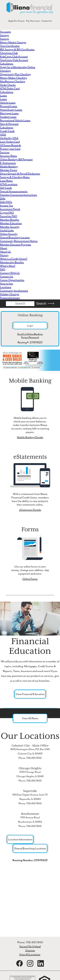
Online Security (9, 234)
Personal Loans (9, 106)
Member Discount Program (16, 244)
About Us (5, 252)
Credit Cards (7, 131)
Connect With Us (10, 273)
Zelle (3, 198)
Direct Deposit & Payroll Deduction (20, 174)
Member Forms (9, 170)
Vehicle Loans (8, 103)
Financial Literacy (10, 298)
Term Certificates (10, 46)
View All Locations (30, 954)
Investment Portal (10, 209)
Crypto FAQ (7, 213)
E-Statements (8, 163)
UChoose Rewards (10, 145)
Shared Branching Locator (15, 237)
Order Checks (8, 85)
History (4, 255)
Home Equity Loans (11, 110)
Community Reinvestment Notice (19, 241)
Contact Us (47, 21)
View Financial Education (30, 694)
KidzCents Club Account (14, 56)
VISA (3, 134)
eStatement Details (30, 510)
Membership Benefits (12, 262)
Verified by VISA (9, 138)
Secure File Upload (30, 946)
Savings (4, 35)
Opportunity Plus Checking (15, 74)
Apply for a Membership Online (18, 67)
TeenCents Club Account (14, 60)
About (4, 248)
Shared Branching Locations (30, 848)
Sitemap (30, 950)
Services (5, 152)
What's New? (8, 266)
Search (41, 303)
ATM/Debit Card (10, 88)
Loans (3, 95)
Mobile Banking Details (30, 437)
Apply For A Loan (16, 21)
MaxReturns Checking (13, 81)
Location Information (20, 839)
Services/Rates (8, 156)
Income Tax (6, 205)
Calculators (7, 64)
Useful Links (7, 230)
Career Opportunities (12, 280)
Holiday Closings (10, 294)
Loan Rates (6, 181)
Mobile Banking (9, 166)
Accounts (5, 32)
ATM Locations (9, 184)
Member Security (10, 227)
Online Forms (30, 579)
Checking (5, 71)
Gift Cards (6, 188)
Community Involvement (14, 291)
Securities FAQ (8, 216)
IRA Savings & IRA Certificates (17, 49)
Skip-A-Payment (9, 124)
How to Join (6, 284)
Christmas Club (9, 53)
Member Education (11, 223)
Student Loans (8, 117)
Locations (6, 287)
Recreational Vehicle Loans (15, 120)
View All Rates (30, 718)
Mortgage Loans (9, 113)
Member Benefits (10, 220)
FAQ (3, 269)
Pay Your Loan (33, 21)
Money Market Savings (13, 42)
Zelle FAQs (6, 202)
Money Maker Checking (13, 78)
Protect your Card (10, 149)
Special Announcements (14, 191)
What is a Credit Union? (14, 259)
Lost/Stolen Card (10, 142)
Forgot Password (30, 337)
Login (30, 326)
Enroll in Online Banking (30, 334)
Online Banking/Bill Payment (16, 159)
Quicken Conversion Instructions (18, 195)
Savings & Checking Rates (15, 177)
